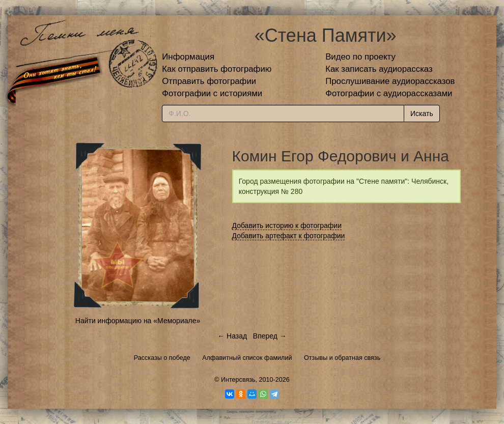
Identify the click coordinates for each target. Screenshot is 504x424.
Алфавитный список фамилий (247, 358)
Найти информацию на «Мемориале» (138, 321)
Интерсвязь (238, 380)
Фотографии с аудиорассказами (389, 93)
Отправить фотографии (209, 81)
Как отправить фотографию (217, 69)
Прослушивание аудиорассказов (390, 81)
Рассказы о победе (162, 358)
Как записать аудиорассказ (379, 69)
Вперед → (270, 336)
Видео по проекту (360, 57)
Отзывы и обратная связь (342, 358)
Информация (188, 57)
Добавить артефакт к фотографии (289, 236)
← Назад (232, 336)
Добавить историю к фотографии (287, 225)
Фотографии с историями (212, 93)
